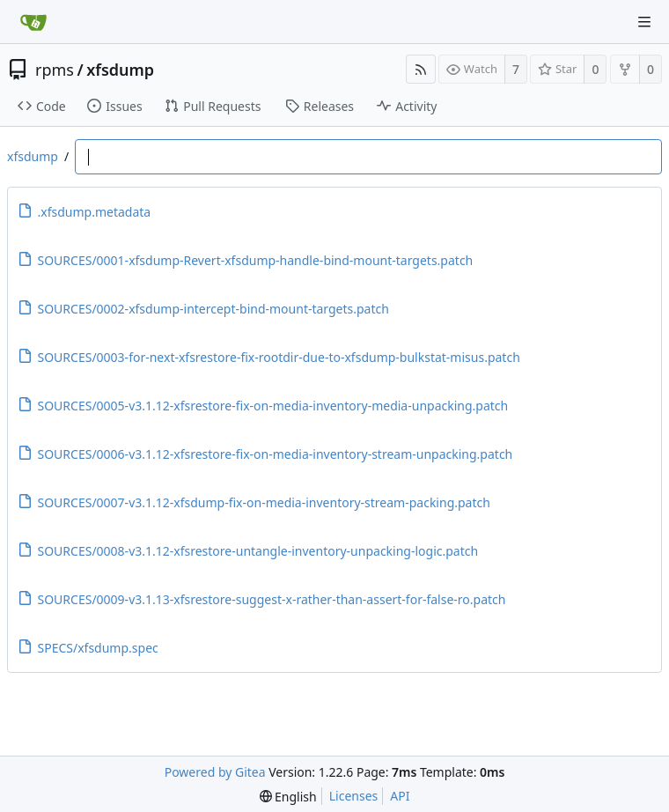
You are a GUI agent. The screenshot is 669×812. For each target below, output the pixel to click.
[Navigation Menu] (644, 22)
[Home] (33, 22)
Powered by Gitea (215, 772)
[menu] (288, 797)
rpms (55, 70)
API (400, 796)
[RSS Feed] (421, 69)
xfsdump (120, 70)
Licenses (354, 796)
